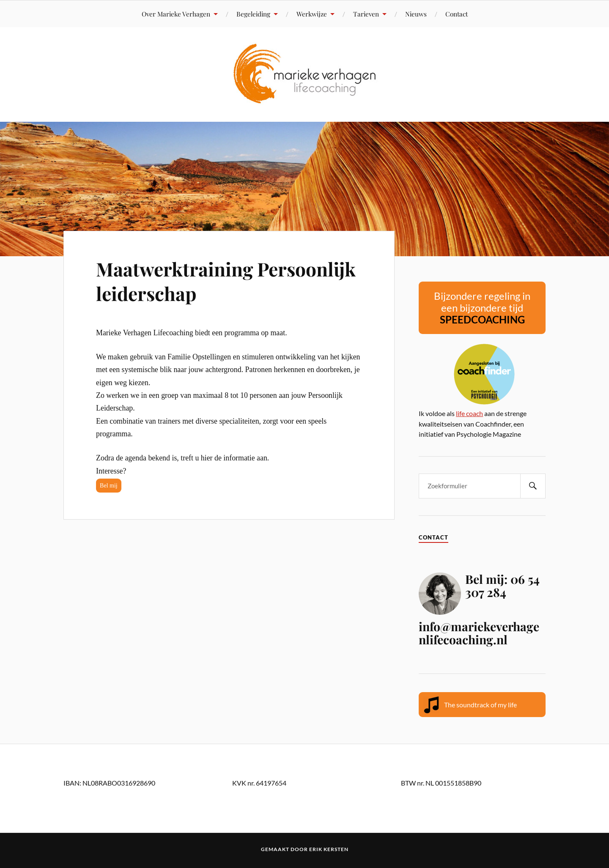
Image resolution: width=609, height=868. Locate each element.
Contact (457, 14)
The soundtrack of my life (480, 705)
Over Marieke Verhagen (176, 14)
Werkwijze (312, 14)
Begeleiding (253, 14)
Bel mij (109, 486)
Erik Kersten (329, 849)
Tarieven (366, 14)
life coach (469, 413)
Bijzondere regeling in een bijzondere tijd (482, 308)
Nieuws (416, 14)
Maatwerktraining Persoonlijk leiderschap (226, 281)
